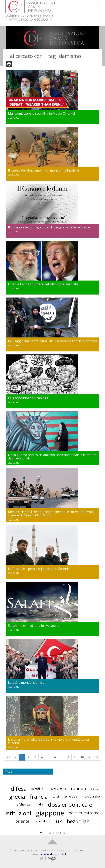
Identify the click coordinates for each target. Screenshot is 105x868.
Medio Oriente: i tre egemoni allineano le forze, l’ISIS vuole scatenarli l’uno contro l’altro (52, 514)
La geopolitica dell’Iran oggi (29, 398)
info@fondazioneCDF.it (53, 854)
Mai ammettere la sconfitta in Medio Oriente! (41, 113)
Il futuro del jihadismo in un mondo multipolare (43, 170)
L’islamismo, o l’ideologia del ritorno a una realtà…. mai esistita (49, 741)
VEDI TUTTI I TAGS (53, 833)
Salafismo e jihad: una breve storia (34, 626)
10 (82, 757)
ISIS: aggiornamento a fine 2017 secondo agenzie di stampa (52, 341)
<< (8, 757)
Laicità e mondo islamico (26, 682)
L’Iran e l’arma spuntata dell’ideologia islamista (43, 284)
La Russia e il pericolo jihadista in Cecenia (39, 569)
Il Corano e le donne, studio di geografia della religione (49, 227)
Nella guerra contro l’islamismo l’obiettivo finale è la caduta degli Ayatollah (52, 457)
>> (97, 757)
